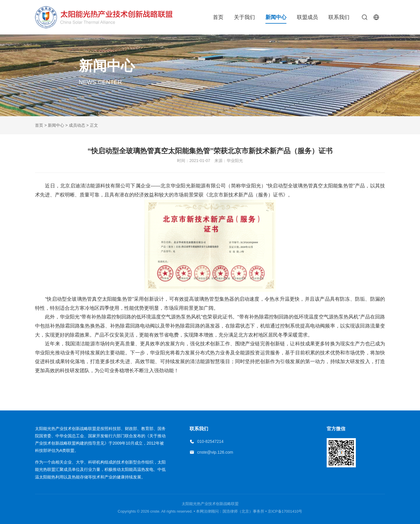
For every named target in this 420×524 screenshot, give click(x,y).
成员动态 (77, 125)
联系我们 (339, 17)
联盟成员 (307, 17)
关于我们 (244, 17)
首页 (218, 17)
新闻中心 (276, 17)
